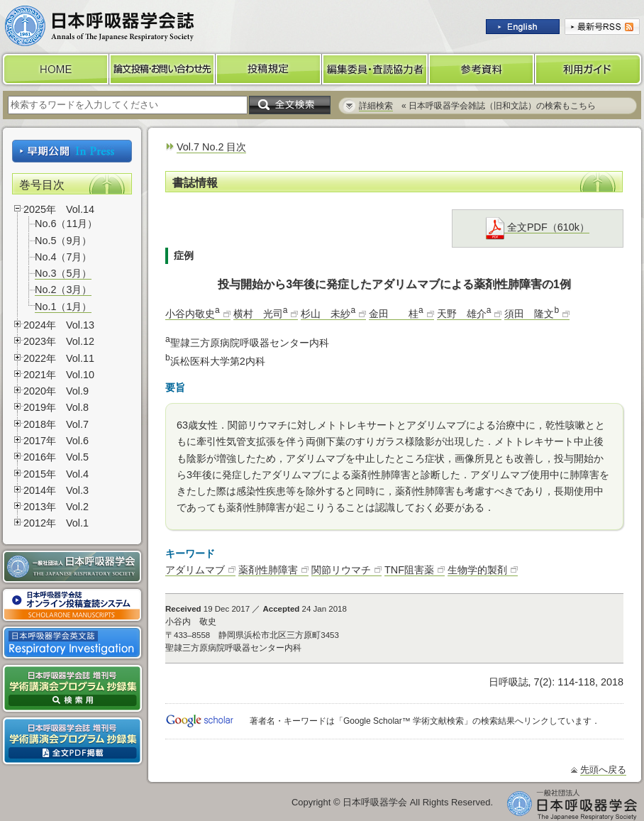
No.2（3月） (63, 290)
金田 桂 (396, 314)
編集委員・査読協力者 (375, 69)
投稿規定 (269, 69)
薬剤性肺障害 (268, 570)
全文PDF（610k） (538, 227)
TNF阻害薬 (409, 570)
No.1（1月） (63, 307)
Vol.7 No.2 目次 (211, 147)
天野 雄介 (464, 314)
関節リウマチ (341, 570)
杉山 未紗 (328, 314)
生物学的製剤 (477, 570)
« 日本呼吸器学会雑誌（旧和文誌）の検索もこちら (477, 106)
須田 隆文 (532, 314)
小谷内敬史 (193, 314)
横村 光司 (261, 314)
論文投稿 (162, 69)
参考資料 (482, 69)
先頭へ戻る (603, 770)
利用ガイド (589, 69)
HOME (55, 69)
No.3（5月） (63, 273)
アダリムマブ (195, 570)
